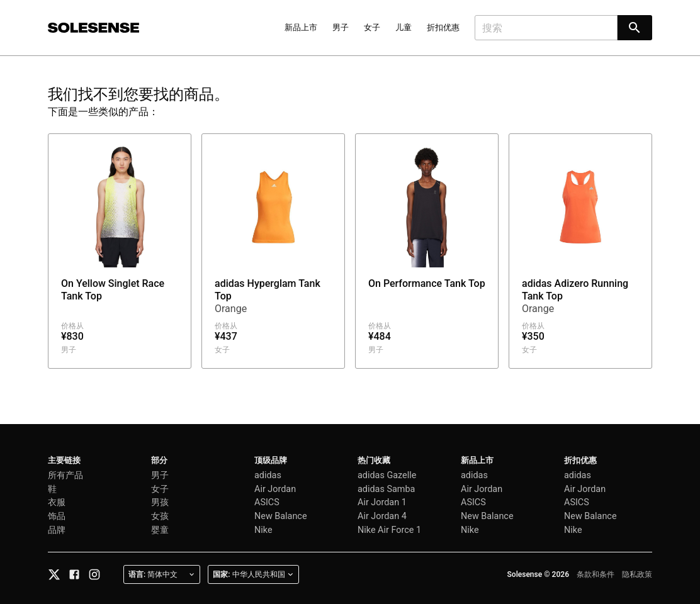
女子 (372, 27)
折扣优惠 (443, 27)
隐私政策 (637, 574)
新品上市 (301, 27)
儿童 (404, 27)
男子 (341, 27)
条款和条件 (596, 574)
